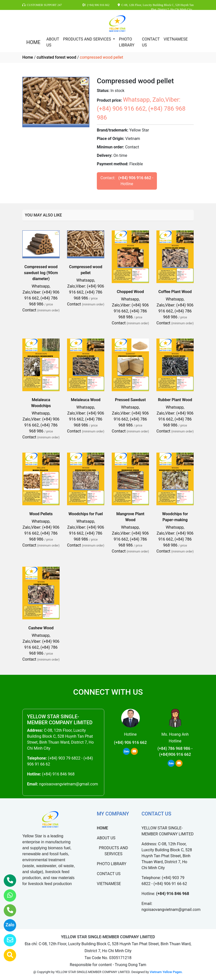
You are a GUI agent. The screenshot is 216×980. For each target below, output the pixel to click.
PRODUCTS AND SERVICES (88, 39)
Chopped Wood (130, 292)
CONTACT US (151, 42)
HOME (33, 42)
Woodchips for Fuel (86, 514)
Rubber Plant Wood (175, 400)
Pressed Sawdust (130, 400)
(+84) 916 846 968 (58, 774)
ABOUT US (53, 42)
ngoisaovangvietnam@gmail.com (69, 784)
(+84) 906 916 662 (135, 178)
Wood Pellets (41, 514)
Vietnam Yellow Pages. (166, 972)
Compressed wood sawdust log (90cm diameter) (41, 273)
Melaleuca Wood (86, 400)
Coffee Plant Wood (175, 292)
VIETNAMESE (176, 39)
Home (28, 57)
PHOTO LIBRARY (127, 42)
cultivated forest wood (56, 57)
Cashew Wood (41, 628)
